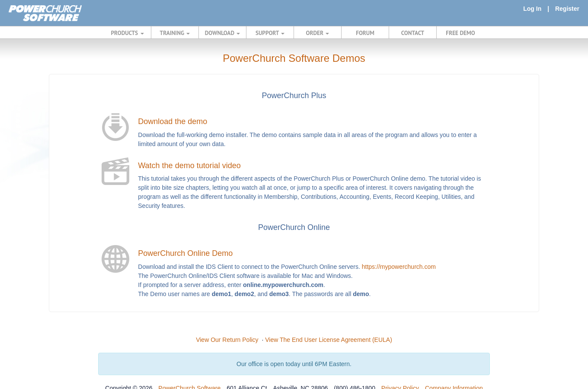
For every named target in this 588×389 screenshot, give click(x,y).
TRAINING (175, 33)
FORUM (365, 33)
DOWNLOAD (222, 33)
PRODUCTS (128, 33)
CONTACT (413, 33)
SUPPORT (270, 33)
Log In (532, 9)
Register (567, 9)
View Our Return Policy (227, 340)
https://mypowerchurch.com (399, 267)
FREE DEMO (460, 33)
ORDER (318, 33)
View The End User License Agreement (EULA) (329, 340)
